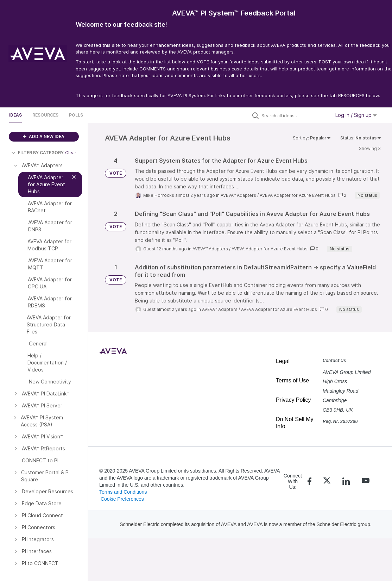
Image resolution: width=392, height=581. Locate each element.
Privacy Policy (293, 400)
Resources (45, 115)
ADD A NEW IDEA (44, 136)
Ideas (15, 115)
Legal (283, 361)
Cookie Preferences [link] (122, 499)
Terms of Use (292, 380)
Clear (71, 153)
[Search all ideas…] (294, 115)
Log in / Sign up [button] (356, 115)
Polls (76, 115)
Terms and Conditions (123, 492)
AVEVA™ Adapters (238, 195)
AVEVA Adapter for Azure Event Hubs (298, 195)
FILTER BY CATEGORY (37, 153)
